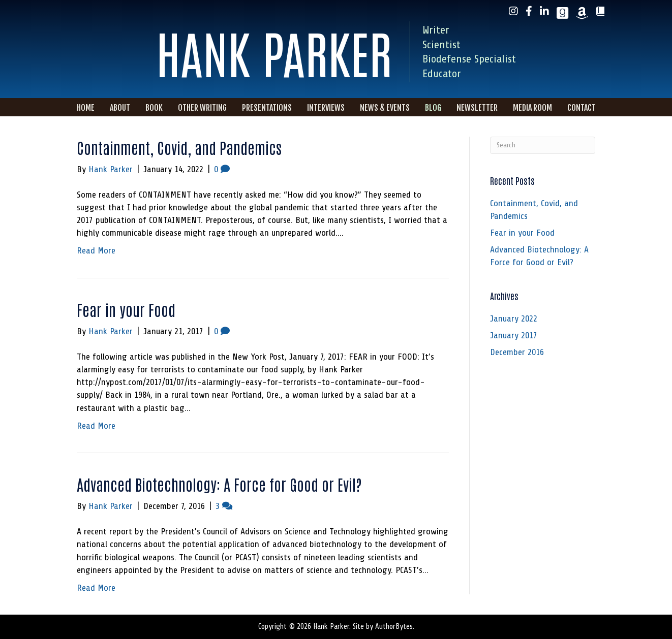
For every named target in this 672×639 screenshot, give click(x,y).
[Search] (543, 145)
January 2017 (514, 335)
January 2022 (514, 318)
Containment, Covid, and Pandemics (179, 147)
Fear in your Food (126, 309)
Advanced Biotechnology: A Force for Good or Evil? (219, 484)
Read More (96, 250)
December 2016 (517, 352)
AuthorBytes (394, 627)
